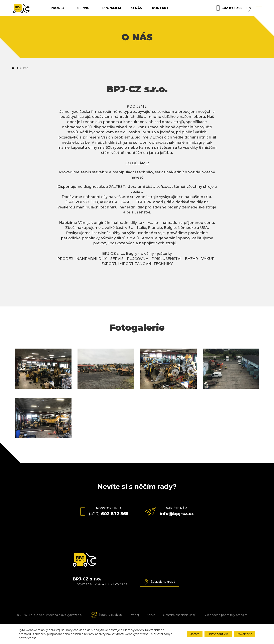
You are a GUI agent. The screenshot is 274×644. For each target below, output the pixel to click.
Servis (96, 11)
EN (249, 11)
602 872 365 (232, 11)
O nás (148, 11)
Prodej (70, 11)
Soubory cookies (106, 622)
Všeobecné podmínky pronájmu (227, 622)
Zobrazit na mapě (159, 589)
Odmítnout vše (218, 634)
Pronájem (123, 11)
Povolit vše (244, 634)
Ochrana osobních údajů (180, 622)
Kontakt (172, 11)
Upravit (195, 634)
